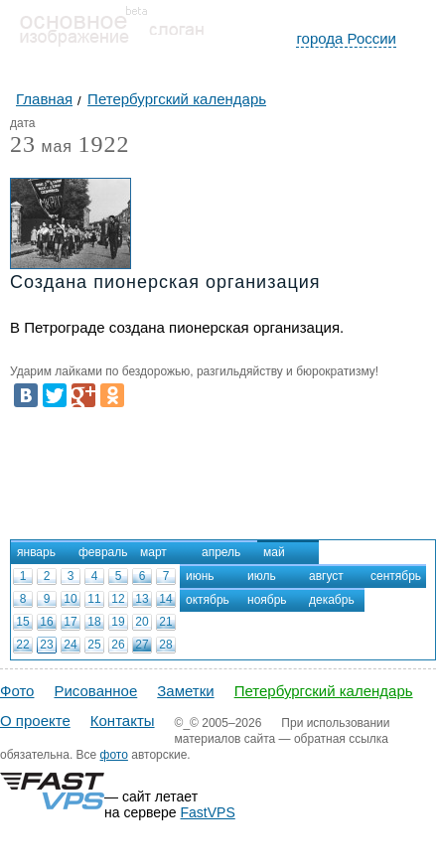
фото (114, 755)
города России (346, 38)
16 (46, 622)
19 (118, 622)
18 (94, 622)
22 (22, 645)
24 (70, 645)
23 (46, 645)
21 (165, 622)
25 (94, 645)
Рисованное (95, 691)
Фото (17, 691)
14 (165, 599)
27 (142, 645)
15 (22, 622)
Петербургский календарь (324, 691)
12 (118, 599)
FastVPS (208, 812)
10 (70, 599)
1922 (103, 144)
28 (165, 645)
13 (142, 599)
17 (70, 622)
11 (94, 599)
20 (142, 622)
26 (118, 645)
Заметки (185, 691)
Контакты (123, 721)
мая (41, 147)
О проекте (35, 721)
